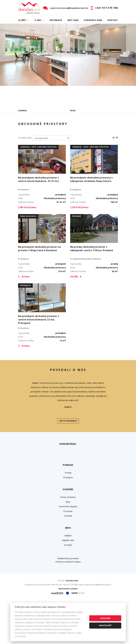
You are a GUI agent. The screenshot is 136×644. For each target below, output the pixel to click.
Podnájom (79, 138)
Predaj (27, 138)
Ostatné (68, 558)
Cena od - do (77, 123)
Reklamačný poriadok (68, 601)
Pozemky (68, 554)
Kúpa (62, 138)
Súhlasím (105, 618)
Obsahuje (23, 123)
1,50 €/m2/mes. (80, 250)
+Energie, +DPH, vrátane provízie (38, 189)
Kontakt (113, 20)
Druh (73, 110)
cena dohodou (28, 259)
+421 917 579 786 (106, 8)
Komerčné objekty (68, 549)
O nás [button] (38, 20)
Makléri (68, 578)
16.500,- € (76, 319)
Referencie (56, 20)
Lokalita (22, 110)
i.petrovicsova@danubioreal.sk (69, 8)
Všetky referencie (68, 463)
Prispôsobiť (105, 625)
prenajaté (25, 328)
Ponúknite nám (93, 20)
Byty (68, 544)
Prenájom (45, 138)
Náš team (73, 20)
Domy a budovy (68, 540)
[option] (68, 55)
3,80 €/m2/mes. (27, 250)
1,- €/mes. (24, 319)
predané (77, 259)
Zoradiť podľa (25, 180)
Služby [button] (22, 20)
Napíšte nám (68, 583)
